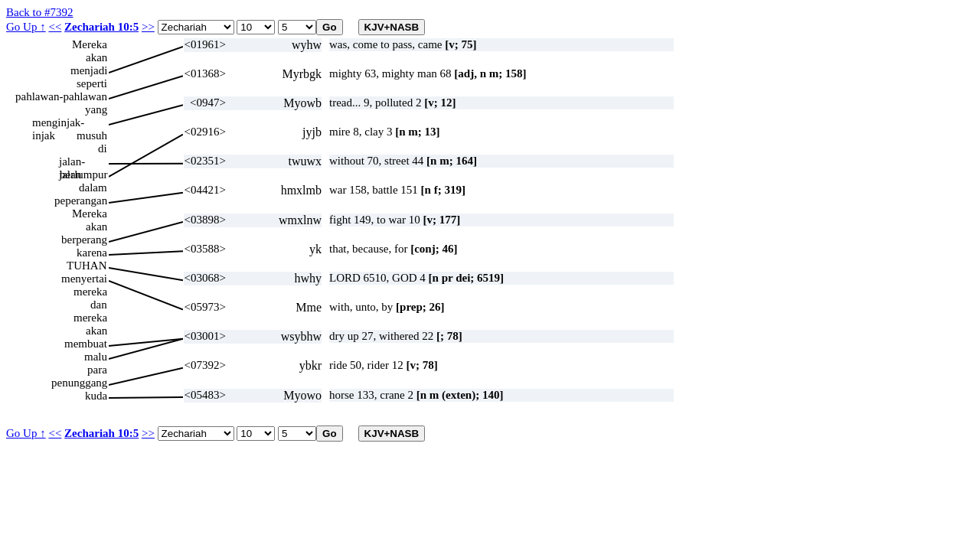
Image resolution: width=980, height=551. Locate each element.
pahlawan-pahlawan (61, 96)
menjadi (89, 70)
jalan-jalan (72, 162)
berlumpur (83, 174)
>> (148, 27)
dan (99, 305)
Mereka (90, 44)
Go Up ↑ (26, 27)
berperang (84, 240)
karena (92, 253)
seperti (92, 83)
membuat (86, 344)
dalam (93, 187)
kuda (96, 396)
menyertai (84, 279)
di (103, 148)
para (97, 370)
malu (96, 357)
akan (96, 57)
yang (96, 109)
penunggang (79, 383)
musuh (92, 135)
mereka (90, 292)
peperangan (81, 201)
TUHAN (87, 266)
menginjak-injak (58, 123)
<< (55, 27)
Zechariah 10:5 (101, 27)
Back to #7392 (40, 12)
